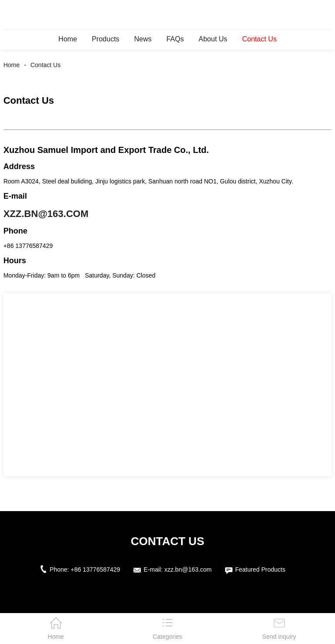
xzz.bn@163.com (46, 214)
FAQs (175, 39)
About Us (213, 39)
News (143, 39)
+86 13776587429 (95, 569)
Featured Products (260, 569)
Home (68, 39)
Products (105, 39)
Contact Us (259, 39)
